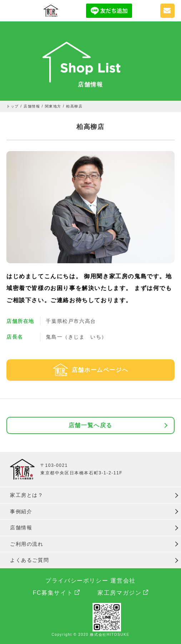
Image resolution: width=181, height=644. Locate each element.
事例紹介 (21, 511)
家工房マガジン (119, 593)
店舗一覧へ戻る (90, 425)
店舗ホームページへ (100, 370)
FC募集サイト (53, 593)
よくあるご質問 (29, 560)
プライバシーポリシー (77, 581)
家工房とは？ (27, 495)
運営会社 (123, 581)
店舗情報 (21, 528)
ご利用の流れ (27, 544)
